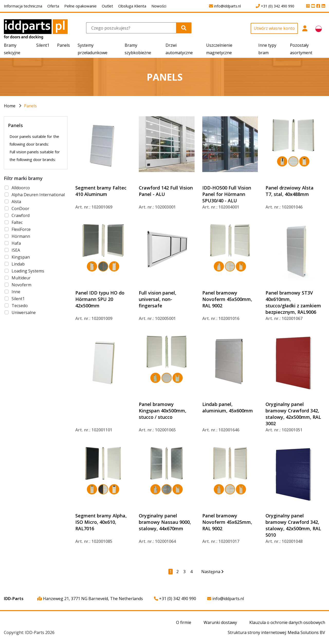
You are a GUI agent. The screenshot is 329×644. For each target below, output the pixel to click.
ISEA (16, 250)
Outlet (107, 6)
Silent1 (18, 299)
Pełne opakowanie (80, 6)
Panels (30, 106)
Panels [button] (63, 45)
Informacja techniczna (23, 6)
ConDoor (20, 209)
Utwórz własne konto (274, 28)
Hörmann (21, 236)
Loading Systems (28, 271)
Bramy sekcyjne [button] (12, 49)
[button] (305, 31)
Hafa (16, 243)
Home (10, 106)
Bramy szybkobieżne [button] (138, 49)
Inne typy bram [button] (267, 49)
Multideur (21, 278)
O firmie (184, 622)
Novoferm (21, 285)
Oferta (53, 6)
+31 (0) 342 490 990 (175, 599)
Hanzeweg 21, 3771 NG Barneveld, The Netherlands (90, 599)
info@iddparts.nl (226, 599)
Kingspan (21, 257)
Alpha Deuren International (38, 195)
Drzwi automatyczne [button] (179, 49)
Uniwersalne (24, 312)
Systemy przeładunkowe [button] (93, 49)
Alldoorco (21, 188)
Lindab (18, 264)
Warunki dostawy (220, 622)
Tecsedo (20, 306)
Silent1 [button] (43, 45)
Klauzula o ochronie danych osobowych (287, 622)
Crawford (21, 215)
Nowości (159, 6)
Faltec (17, 222)
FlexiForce (21, 229)
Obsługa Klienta (132, 6)
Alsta (16, 202)
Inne (16, 292)
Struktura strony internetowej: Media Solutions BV (276, 632)
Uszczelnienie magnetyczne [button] (219, 49)
